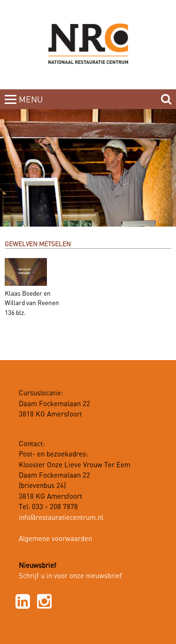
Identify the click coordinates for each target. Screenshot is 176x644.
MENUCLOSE (32, 105)
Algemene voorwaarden (55, 539)
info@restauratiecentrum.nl (61, 518)
